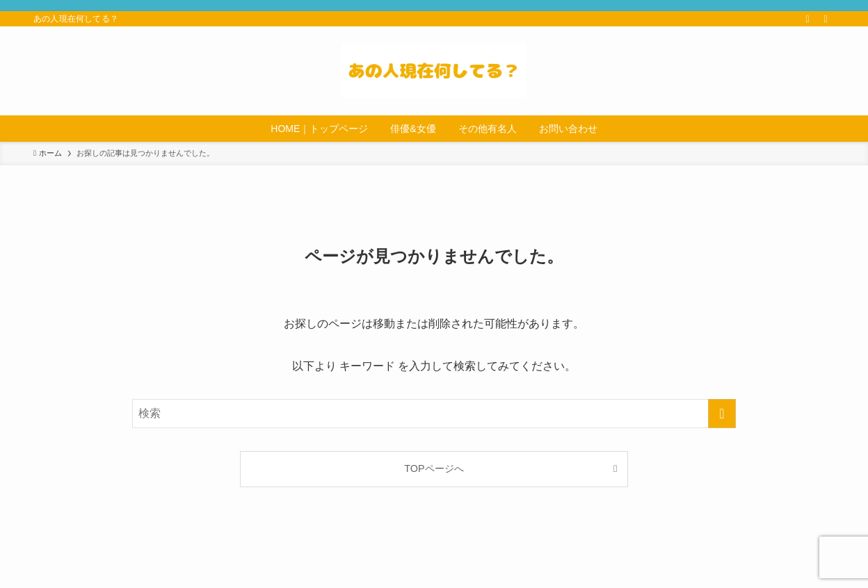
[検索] (826, 19)
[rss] (807, 19)
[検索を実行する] (722, 414)
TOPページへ (434, 468)
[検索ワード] (434, 414)
